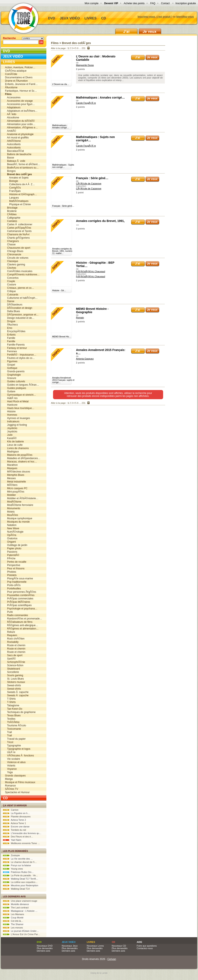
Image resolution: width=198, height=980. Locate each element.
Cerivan (112, 959)
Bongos (10, 171)
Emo (9, 328)
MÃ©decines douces (18, 472)
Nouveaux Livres (95, 946)
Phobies (11, 572)
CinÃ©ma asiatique (16, 71)
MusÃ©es (11, 515)
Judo (9, 435)
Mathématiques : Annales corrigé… (100, 97)
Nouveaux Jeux (70, 946)
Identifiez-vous (185, 17)
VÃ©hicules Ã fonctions (19, 756)
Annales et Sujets (17, 178)
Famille (10, 338)
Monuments (13, 508)
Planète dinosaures (17, 817)
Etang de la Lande (99, 973)
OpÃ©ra (11, 535)
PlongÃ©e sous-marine (19, 579)
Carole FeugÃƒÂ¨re (86, 103)
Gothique (11, 368)
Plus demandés (45, 948)
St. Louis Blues (14, 679)
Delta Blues (12, 311)
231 (84, 48)
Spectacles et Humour (17, 792)
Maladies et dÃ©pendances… (23, 458)
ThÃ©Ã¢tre (12, 722)
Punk (9, 612)
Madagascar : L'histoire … (20, 911)
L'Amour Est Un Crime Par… (22, 934)
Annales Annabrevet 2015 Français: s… (101, 352)
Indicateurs (12, 422)
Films (55, 43)
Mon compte (91, 3)
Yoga (9, 772)
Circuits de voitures (17, 258)
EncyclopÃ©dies (15, 331)
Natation (11, 525)
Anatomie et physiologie (19, 134)
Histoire (10, 411)
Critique (10, 291)
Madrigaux (12, 452)
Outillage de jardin (16, 545)
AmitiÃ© (11, 131)
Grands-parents (15, 371)
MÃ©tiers (11, 485)
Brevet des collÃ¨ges (77, 43)
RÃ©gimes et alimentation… (22, 629)
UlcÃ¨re (10, 752)
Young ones (13, 869)
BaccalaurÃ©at (14, 151)
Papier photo (13, 548)
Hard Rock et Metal (17, 401)
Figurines (11, 361)
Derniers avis (43, 951)
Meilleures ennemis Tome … (21, 843)
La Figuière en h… (16, 813)
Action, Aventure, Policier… (20, 67)
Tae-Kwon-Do (14, 709)
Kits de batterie (14, 442)
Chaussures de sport (18, 248)
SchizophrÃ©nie (15, 662)
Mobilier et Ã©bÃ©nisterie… (22, 498)
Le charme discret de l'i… (20, 862)
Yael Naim (12, 840)
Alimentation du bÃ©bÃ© (20, 121)
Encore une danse (16, 827)
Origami (10, 542)
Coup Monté (13, 918)
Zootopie (11, 855)
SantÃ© (10, 659)
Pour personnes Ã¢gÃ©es (21, 592)
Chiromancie (13, 254)
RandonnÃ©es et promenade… (24, 619)
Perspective (13, 565)
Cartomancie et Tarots (18, 231)
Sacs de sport (14, 655)
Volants (10, 766)
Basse (10, 158)
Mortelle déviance (16, 904)
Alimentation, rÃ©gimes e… (21, 128)
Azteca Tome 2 (14, 820)
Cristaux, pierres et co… (20, 288)
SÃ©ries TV (12, 789)
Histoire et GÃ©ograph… (21, 194)
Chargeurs (12, 241)
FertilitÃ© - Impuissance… (21, 355)
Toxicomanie (13, 729)
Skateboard (12, 669)
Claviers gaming (15, 265)
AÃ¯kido (11, 114)
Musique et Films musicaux (20, 782)
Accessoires (13, 97)
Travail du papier (15, 739)
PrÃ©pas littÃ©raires (18, 602)
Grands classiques (15, 776)
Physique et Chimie (18, 204)
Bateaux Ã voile (15, 161)
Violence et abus (15, 762)
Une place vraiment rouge (20, 901)
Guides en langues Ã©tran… (22, 385)
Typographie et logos (18, 749)
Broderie (11, 211)
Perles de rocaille (16, 562)
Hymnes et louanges (17, 418)
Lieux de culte (14, 445)
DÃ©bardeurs (14, 305)
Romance (10, 786)
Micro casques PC (16, 488)
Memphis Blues (15, 475)
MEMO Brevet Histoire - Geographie (92, 310)
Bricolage (11, 208)
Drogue (10, 321)
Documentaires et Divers (19, 77)
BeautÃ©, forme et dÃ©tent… (23, 164)
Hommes (11, 415)
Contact (165, 3)
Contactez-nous (145, 948)
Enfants (10, 335)
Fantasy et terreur (16, 348)
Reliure (10, 632)
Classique (12, 261)
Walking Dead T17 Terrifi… (21, 879)
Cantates (11, 221)
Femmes (11, 351)
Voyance (11, 769)
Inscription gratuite (186, 3)
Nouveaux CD (119, 946)
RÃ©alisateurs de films (19, 622)
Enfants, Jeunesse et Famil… (21, 84)
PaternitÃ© (12, 555)
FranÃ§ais (13, 191)
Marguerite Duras (85, 65)
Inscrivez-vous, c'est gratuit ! (155, 17)
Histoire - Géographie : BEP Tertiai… (95, 264)
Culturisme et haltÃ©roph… (21, 298)
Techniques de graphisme (20, 712)
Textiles (10, 719)
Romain (80, 318)
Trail (8, 732)
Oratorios (11, 538)
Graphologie (13, 375)
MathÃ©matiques (17, 201)
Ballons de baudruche (18, 154)
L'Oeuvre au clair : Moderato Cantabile (96, 58)
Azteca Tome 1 (14, 823)
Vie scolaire (13, 759)
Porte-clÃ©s (13, 585)
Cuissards (12, 295)
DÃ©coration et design (19, 308)
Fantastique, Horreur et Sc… (21, 91)
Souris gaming (14, 675)
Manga (9, 779)
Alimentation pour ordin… (20, 124)
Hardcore (11, 405)
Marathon (11, 465)
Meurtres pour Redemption (21, 885)
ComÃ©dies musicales (19, 271)
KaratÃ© (11, 438)
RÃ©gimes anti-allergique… (22, 625)
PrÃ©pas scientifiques (18, 605)
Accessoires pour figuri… (20, 104)
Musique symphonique (19, 518)
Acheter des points (134, 3)
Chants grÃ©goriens (17, 238)
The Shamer (13, 924)
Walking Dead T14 (16, 889)
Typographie (13, 746)
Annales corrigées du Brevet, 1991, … (100, 223)
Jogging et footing (16, 425)
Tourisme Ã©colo (16, 726)
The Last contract (16, 908)
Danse (10, 301)
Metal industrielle (15, 482)
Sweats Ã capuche (17, 692)
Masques (11, 468)
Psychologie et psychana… (21, 609)
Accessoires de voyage (19, 101)
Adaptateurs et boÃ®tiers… (21, 111)
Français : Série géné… (92, 178)
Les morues (13, 928)
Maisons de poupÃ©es (19, 455)
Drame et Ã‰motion (16, 81)
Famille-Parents (15, 345)
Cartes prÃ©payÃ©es (18, 228)
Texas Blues (13, 715)
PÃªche (10, 558)
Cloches (11, 268)
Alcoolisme (12, 118)
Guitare (10, 391)
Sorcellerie (12, 672)
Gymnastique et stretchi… (20, 395)
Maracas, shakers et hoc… (21, 462)
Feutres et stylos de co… (20, 358)
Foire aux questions (147, 946)
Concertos (12, 278)
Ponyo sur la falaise (17, 865)
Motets (10, 512)
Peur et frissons (15, 569)
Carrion (11, 810)
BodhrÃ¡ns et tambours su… (22, 168)
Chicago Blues (14, 251)
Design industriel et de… (20, 318)
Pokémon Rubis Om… (18, 872)
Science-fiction (14, 665)
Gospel (10, 365)
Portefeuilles (13, 589)
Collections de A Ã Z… (20, 184)
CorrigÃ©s (13, 188)
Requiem (11, 635)
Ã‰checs (11, 325)
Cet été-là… (13, 921)
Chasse (10, 244)
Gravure (11, 378)
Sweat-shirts (13, 685)
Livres (90, 18)
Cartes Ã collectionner (19, 224)
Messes (10, 478)
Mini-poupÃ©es (15, 492)
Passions (11, 552)
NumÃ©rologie (14, 532)
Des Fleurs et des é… (18, 837)
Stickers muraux (15, 682)
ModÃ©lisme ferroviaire (19, 505)
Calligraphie (13, 218)
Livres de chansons (17, 448)
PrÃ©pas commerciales (19, 599)
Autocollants (13, 144)
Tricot (9, 742)
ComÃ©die (11, 74)
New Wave (12, 528)
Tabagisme (12, 705)
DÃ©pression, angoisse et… (22, 315)
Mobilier (10, 495)
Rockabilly (12, 642)
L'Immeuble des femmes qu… (22, 833)
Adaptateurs (13, 108)
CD (103, 18)
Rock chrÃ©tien (15, 639)
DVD (52, 18)
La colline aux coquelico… (20, 882)
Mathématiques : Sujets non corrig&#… (95, 139)
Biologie (12, 181)
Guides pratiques (16, 388)
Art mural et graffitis (17, 138)
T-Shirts (10, 699)
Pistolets (11, 575)
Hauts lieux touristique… (20, 408)
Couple (10, 281)
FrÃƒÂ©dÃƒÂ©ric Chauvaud (91, 271)
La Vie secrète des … (18, 859)
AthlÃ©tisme (13, 141)
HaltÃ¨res (11, 398)
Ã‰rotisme (11, 87)
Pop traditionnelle (16, 582)
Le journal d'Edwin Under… (21, 931)
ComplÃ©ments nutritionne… (22, 275)
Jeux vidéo (70, 18)
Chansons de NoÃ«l (17, 234)
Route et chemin (15, 645)
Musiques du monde (17, 522)
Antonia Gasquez (85, 359)
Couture (11, 285)
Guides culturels (15, 381)
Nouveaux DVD (45, 946)
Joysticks (11, 428)
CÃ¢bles (11, 214)
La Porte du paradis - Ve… (20, 875)
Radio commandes (16, 615)
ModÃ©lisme (13, 502)
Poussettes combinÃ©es (20, 595)
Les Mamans (13, 914)
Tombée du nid (14, 830)
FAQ (153, 3)
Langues (12, 198)
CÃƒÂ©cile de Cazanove (89, 184)
